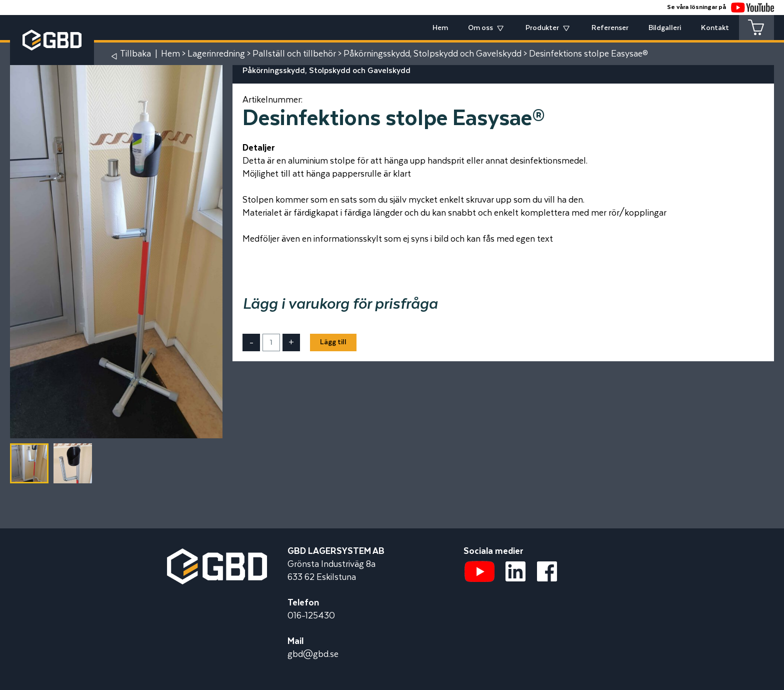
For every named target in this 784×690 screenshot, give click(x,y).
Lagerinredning (216, 54)
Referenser (610, 28)
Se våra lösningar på (720, 7)
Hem (440, 28)
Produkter (542, 28)
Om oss (480, 28)
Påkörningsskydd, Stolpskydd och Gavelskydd (432, 54)
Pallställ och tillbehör (294, 54)
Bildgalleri (665, 28)
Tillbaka (135, 54)
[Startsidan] (217, 555)
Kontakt (715, 28)
